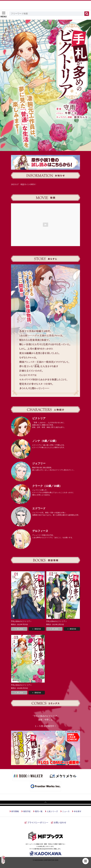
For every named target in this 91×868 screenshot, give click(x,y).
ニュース (66, 811)
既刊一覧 (39, 811)
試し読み (19, 629)
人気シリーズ (52, 811)
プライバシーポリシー (38, 822)
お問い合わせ (60, 822)
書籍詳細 (37, 629)
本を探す (78, 811)
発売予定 (27, 811)
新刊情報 (15, 811)
